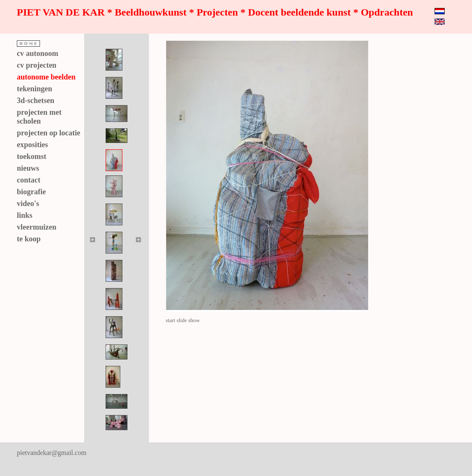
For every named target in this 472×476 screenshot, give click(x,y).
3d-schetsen (36, 100)
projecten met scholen (39, 117)
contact (29, 180)
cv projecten (37, 65)
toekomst (32, 156)
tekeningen (34, 89)
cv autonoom (38, 53)
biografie (31, 192)
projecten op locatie (49, 133)
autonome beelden (46, 77)
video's (28, 204)
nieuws (28, 168)
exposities (32, 145)
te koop (29, 239)
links (25, 215)
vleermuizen (37, 227)
